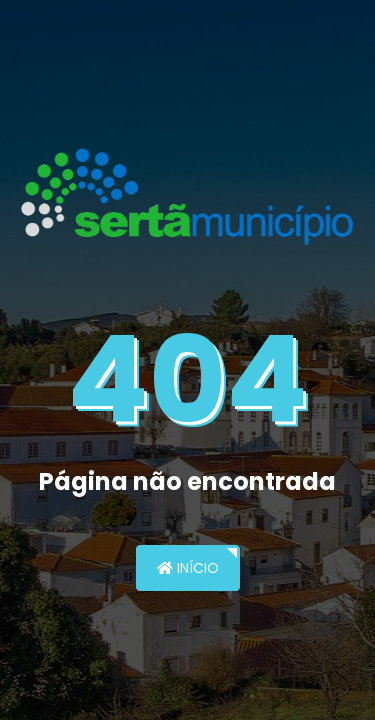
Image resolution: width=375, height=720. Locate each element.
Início (188, 568)
